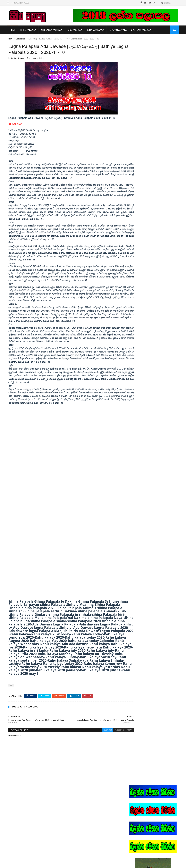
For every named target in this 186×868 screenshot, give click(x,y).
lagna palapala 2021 (140, 287)
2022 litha (135, 265)
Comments (170, 221)
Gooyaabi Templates (53, 864)
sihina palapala (29, 31)
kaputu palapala (118, 31)
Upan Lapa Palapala (142, 31)
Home (13, 31)
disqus (117, 745)
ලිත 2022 (134, 300)
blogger (95, 745)
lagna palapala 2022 (140, 291)
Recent (137, 221)
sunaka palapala (96, 31)
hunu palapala (75, 31)
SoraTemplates (24, 864)
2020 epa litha (137, 244)
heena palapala (138, 278)
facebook (107, 745)
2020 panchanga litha (140, 257)
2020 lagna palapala (52, 31)
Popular (153, 221)
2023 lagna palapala (140, 274)
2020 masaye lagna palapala (143, 252)
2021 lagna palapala (140, 261)
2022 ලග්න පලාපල (139, 270)
